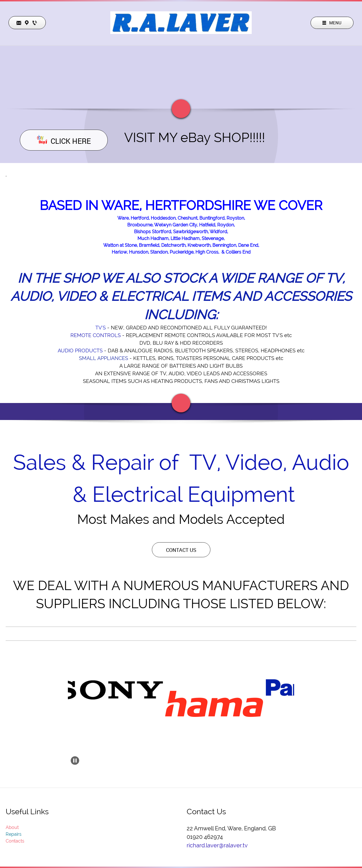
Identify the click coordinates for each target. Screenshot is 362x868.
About (12, 827)
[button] (115, 690)
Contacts (15, 841)
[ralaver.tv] (181, 23)
